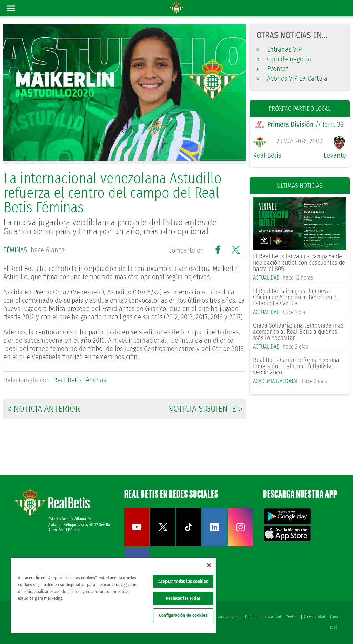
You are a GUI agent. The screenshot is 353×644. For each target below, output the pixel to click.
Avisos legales (229, 617)
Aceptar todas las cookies (183, 581)
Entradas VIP (279, 49)
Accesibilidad (314, 617)
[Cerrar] (209, 565)
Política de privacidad (263, 617)
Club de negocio (284, 59)
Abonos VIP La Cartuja (292, 78)
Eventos (273, 69)
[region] (113, 595)
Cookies (292, 617)
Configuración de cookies (183, 615)
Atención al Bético (63, 530)
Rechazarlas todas (183, 598)
